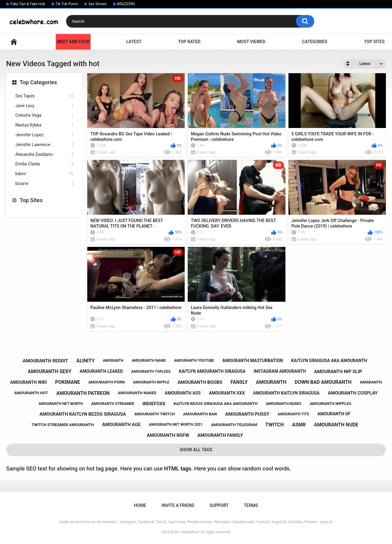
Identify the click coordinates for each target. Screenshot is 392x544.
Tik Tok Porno (67, 4)
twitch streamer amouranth (63, 425)
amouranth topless (151, 372)
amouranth (271, 382)
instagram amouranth (280, 371)
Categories (315, 42)
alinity (85, 361)
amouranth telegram (234, 425)
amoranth (113, 361)
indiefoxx (154, 404)
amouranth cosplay (353, 393)
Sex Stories (98, 4)
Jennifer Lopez (44, 135)
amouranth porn (106, 382)
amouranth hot (31, 393)
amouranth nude (336, 425)
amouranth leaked (101, 371)
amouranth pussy (247, 414)
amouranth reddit (45, 361)
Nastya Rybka (44, 125)
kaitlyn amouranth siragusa (212, 371)
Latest (134, 42)
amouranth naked (137, 393)
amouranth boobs (200, 382)
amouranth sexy (50, 371)
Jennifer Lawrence (44, 145)
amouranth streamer (113, 404)
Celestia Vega (44, 115)
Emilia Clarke (44, 164)
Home (14, 42)
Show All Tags (196, 450)
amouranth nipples (330, 404)
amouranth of (334, 414)
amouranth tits (294, 414)
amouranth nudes (284, 404)
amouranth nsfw (168, 435)
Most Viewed (251, 42)
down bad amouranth (323, 382)
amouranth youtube (194, 361)
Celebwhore (190, 532)
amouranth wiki (28, 382)
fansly (239, 382)
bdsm (44, 174)
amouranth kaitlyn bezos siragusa (83, 414)
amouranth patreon (83, 393)
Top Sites (374, 42)
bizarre (44, 184)
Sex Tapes (44, 96)
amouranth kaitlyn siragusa (286, 393)
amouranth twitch (155, 414)
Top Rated (189, 42)
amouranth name (149, 361)
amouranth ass (183, 393)
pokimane (68, 382)
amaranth (371, 382)
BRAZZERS (126, 4)
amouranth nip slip (338, 372)
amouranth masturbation (253, 361)
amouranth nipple (151, 382)
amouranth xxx (227, 393)
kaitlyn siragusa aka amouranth (329, 361)
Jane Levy (44, 106)
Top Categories (38, 82)
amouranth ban (200, 414)
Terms (251, 505)
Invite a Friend (178, 505)
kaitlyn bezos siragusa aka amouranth (216, 404)
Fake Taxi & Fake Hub (28, 4)
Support (219, 505)
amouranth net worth (61, 404)
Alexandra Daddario (44, 155)
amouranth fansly (220, 435)
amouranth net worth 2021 (176, 425)
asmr (299, 425)
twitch (275, 425)
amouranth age (121, 425)
